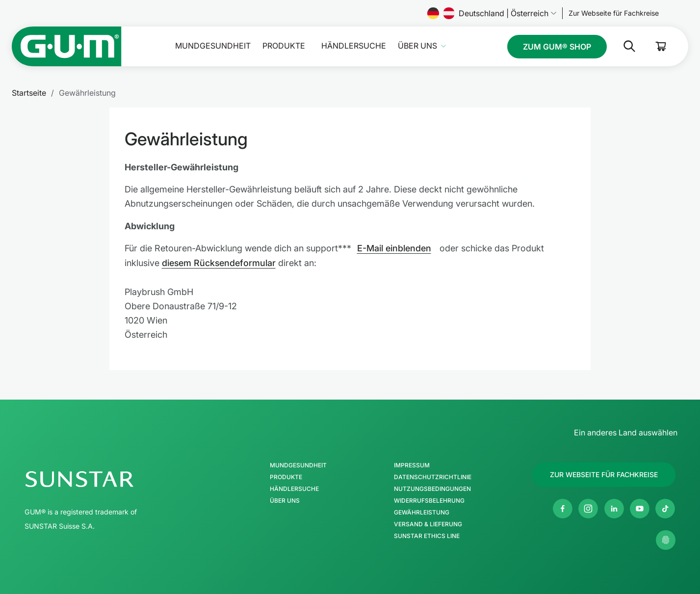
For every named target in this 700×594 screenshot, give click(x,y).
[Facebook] (563, 508)
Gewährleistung (422, 512)
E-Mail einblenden (394, 248)
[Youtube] (640, 508)
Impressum (412, 464)
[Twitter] (665, 508)
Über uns (417, 46)
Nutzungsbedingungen (432, 488)
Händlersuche (354, 46)
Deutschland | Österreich (492, 13)
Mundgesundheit (213, 46)
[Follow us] (614, 13)
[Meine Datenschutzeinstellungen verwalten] (666, 539)
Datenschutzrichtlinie (433, 476)
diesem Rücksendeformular (219, 262)
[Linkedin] (614, 508)
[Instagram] (588, 508)
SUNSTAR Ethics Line (427, 535)
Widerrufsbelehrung (429, 500)
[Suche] (622, 46)
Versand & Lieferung (428, 523)
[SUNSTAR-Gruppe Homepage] (109, 478)
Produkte (284, 46)
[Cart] (661, 46)
